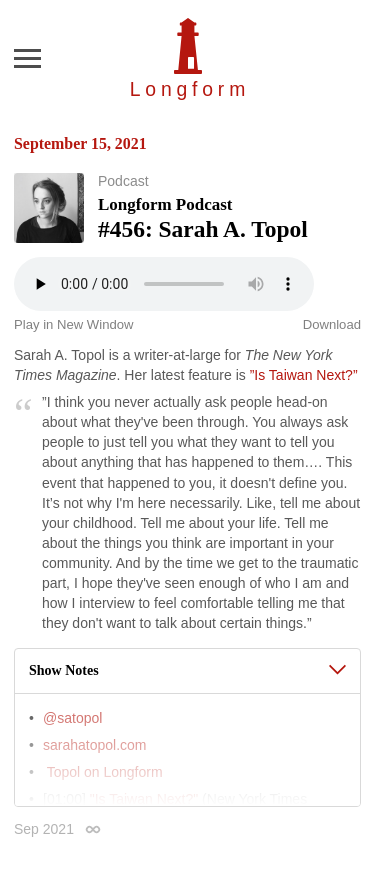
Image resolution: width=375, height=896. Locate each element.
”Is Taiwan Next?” (304, 375)
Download (332, 324)
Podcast (123, 181)
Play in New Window (73, 324)
